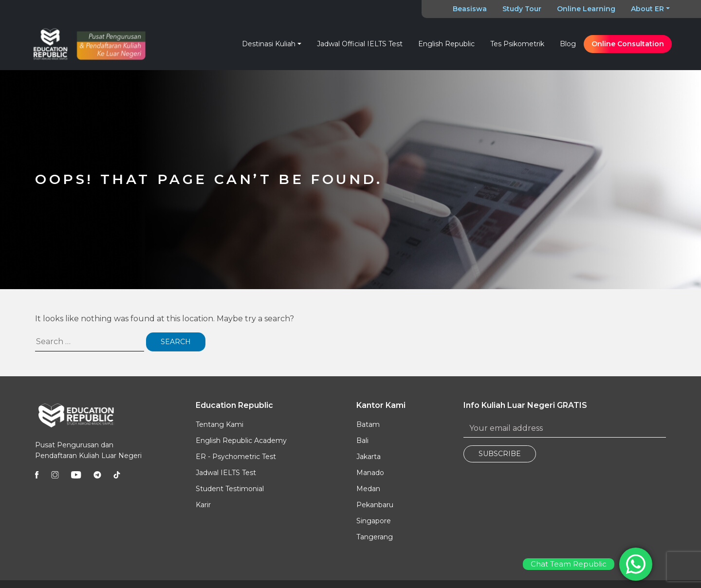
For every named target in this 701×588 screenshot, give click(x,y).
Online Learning (586, 9)
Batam (368, 424)
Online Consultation (628, 44)
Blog (568, 44)
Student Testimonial (230, 489)
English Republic (446, 44)
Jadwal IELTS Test (226, 473)
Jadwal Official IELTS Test (360, 44)
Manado (370, 473)
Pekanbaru (375, 505)
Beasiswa (470, 9)
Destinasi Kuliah (269, 44)
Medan (368, 489)
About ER (647, 9)
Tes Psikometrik (517, 44)
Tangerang (375, 537)
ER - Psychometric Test (236, 457)
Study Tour (522, 9)
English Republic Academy (241, 441)
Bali (362, 441)
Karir (203, 505)
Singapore (374, 521)
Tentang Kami (220, 424)
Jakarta (369, 457)
